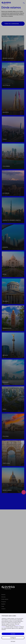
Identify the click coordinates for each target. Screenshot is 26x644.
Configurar (13, 638)
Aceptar (13, 634)
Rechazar (13, 641)
